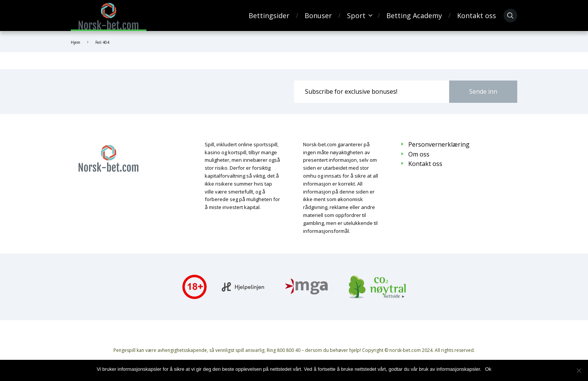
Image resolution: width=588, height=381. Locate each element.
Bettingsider (269, 15)
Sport (356, 15)
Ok (488, 369)
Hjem (75, 42)
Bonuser (318, 15)
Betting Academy (414, 15)
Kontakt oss (477, 15)
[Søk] (510, 15)
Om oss (419, 154)
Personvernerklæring (439, 145)
